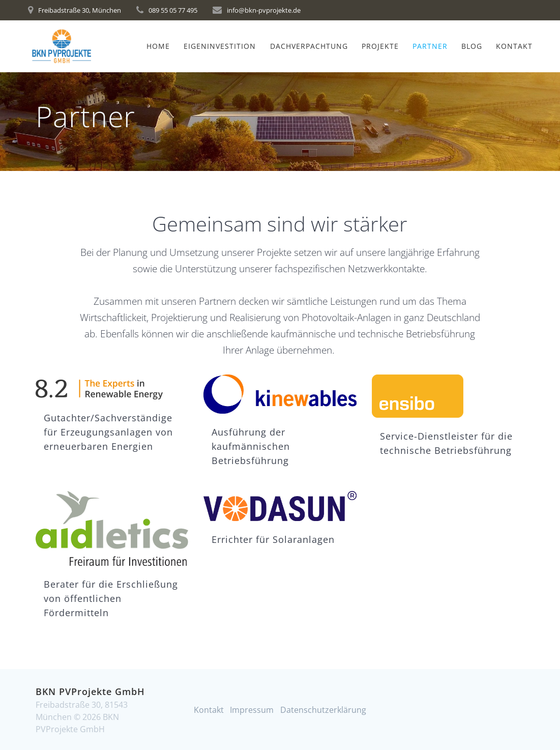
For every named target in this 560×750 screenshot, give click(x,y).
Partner (430, 46)
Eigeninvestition (220, 46)
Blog (472, 46)
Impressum (252, 710)
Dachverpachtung (309, 46)
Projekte (380, 46)
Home (158, 46)
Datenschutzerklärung (323, 710)
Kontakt (514, 46)
